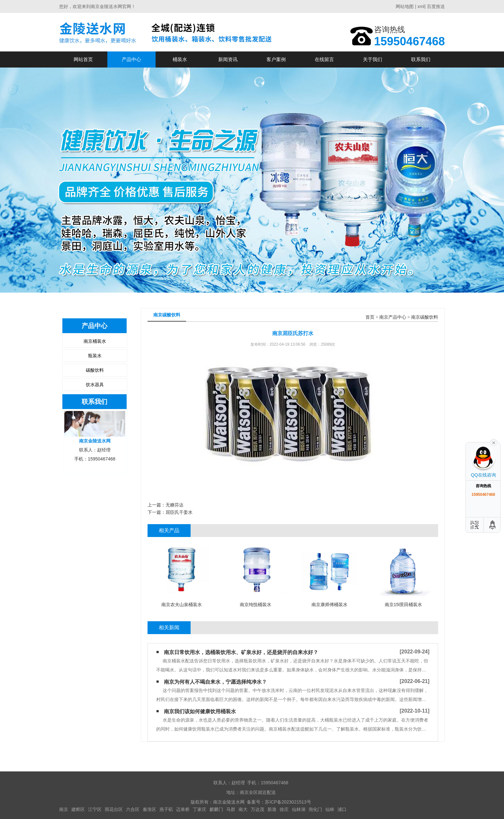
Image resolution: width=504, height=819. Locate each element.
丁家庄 (200, 809)
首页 (370, 317)
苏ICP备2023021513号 (288, 802)
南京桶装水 (95, 341)
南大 (243, 809)
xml (421, 6)
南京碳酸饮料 (425, 317)
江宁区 (95, 809)
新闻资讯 (228, 59)
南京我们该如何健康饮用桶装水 (200, 711)
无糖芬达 (175, 505)
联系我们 (421, 59)
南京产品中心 (393, 317)
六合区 (133, 809)
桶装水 (180, 59)
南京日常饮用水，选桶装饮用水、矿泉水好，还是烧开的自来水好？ (241, 652)
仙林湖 (299, 809)
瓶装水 (95, 356)
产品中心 (131, 59)
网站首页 (83, 59)
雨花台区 (114, 809)
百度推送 (436, 6)
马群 (231, 809)
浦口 (342, 809)
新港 (272, 809)
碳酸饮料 (95, 370)
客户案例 (276, 59)
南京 (64, 809)
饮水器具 (95, 385)
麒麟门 (216, 809)
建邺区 (78, 809)
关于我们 (373, 59)
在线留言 (324, 59)
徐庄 (284, 809)
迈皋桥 (183, 809)
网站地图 (405, 6)
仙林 (330, 809)
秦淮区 (149, 809)
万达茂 (257, 809)
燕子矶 (166, 809)
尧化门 (315, 809)
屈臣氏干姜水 (179, 512)
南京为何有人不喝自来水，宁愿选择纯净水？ (215, 682)
